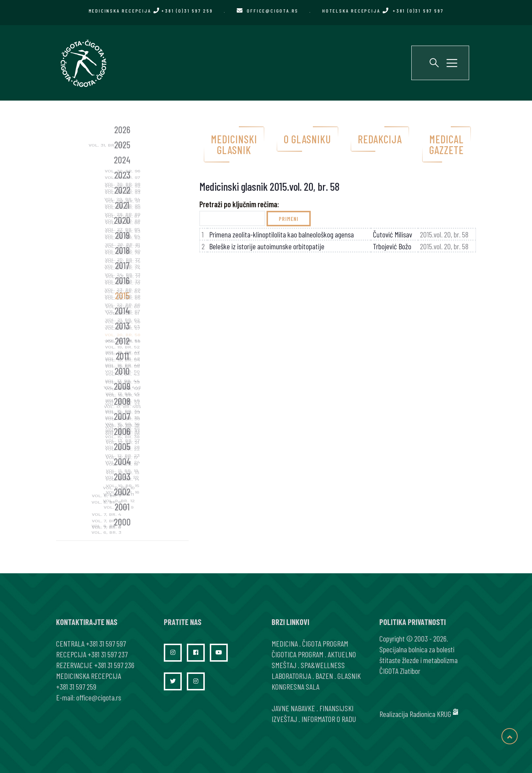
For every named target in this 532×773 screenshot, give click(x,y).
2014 (122, 311)
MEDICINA (285, 643)
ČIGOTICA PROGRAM (297, 654)
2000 (122, 522)
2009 (122, 386)
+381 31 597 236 (114, 665)
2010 (122, 371)
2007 (122, 416)
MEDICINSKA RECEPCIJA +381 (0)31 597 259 (151, 11)
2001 (122, 507)
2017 (122, 265)
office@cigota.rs (273, 11)
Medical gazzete (447, 144)
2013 (122, 326)
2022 (122, 190)
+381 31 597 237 (108, 654)
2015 (122, 295)
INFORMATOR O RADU (329, 719)
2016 (122, 280)
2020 (122, 220)
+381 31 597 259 (76, 686)
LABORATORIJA (291, 676)
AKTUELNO (342, 654)
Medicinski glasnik (234, 144)
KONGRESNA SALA (295, 686)
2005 (122, 446)
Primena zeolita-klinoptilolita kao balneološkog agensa (281, 234)
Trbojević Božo (392, 246)
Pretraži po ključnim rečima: (239, 204)
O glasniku (307, 139)
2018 (122, 250)
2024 (122, 160)
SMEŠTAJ (284, 665)
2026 (122, 129)
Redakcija (380, 139)
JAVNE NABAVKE (293, 708)
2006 (122, 431)
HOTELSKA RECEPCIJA (383, 11)
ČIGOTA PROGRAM (325, 643)
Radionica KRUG (430, 714)
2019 (122, 235)
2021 (122, 205)
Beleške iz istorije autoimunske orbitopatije (267, 246)
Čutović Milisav (392, 234)
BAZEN (324, 676)
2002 (122, 492)
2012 (122, 341)
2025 (122, 145)
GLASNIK (349, 676)
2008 (122, 401)
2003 (122, 476)
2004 (122, 461)
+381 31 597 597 (106, 643)
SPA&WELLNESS (323, 665)
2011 (122, 356)
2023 (122, 175)
